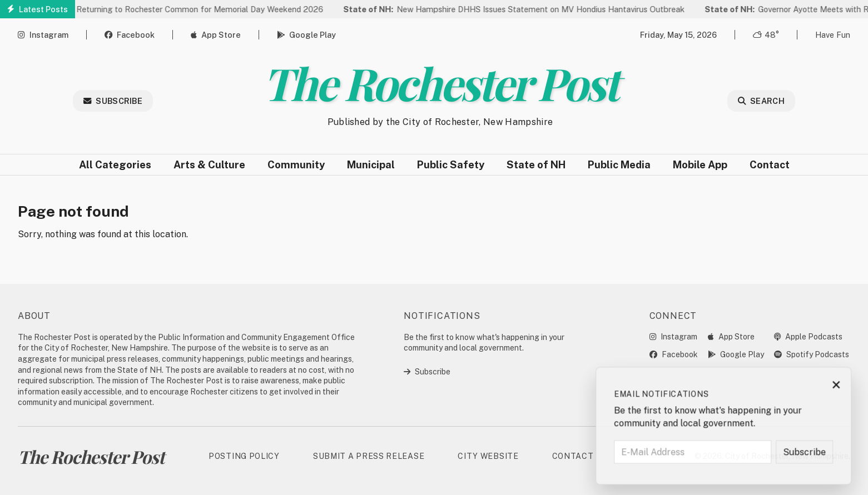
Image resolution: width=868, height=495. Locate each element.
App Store (216, 35)
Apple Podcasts (808, 337)
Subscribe (113, 101)
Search (761, 101)
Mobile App (700, 165)
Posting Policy (244, 456)
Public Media (619, 165)
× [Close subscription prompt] (842, 387)
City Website (488, 456)
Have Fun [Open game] (833, 35)
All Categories (115, 165)
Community (296, 165)
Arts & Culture (209, 165)
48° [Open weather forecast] (766, 35)
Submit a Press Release (369, 456)
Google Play (306, 35)
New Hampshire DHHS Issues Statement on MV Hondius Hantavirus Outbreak (517, 9)
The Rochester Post (440, 82)
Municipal (371, 165)
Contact (770, 165)
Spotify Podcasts (812, 354)
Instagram (43, 35)
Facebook (130, 35)
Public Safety (451, 165)
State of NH (536, 165)
